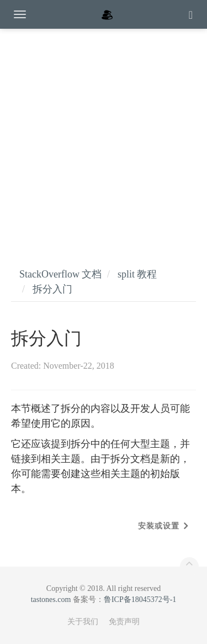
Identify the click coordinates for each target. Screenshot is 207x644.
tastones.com (51, 600)
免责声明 (124, 622)
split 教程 (137, 274)
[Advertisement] (104, 137)
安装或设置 (159, 526)
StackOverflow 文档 (60, 274)
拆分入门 (52, 289)
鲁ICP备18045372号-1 (140, 600)
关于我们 (83, 622)
